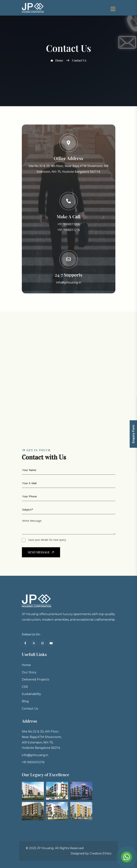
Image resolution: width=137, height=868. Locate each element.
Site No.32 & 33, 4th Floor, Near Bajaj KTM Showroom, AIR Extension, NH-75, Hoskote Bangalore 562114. (37, 754)
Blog (19, 719)
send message (42, 553)
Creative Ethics (101, 853)
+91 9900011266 (69, 224)
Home (57, 60)
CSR (18, 702)
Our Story (23, 685)
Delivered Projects (30, 694)
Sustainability (26, 711)
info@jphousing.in (68, 282)
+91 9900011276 (69, 230)
